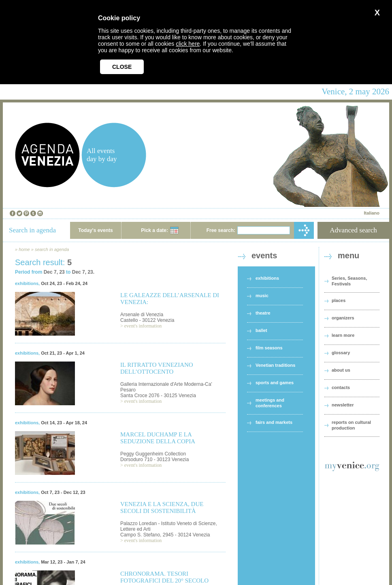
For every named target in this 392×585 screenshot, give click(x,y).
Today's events (95, 230)
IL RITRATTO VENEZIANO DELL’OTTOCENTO (157, 368)
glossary (341, 353)
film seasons (269, 348)
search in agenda (52, 249)
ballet (261, 330)
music (262, 296)
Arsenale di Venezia (142, 315)
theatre (263, 313)
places (339, 300)
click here (188, 44)
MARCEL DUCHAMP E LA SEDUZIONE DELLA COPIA (158, 438)
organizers (343, 318)
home (24, 249)
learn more (343, 335)
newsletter (343, 405)
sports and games (275, 383)
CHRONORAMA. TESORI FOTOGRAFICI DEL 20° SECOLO (164, 577)
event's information (143, 326)
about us (341, 370)
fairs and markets (274, 422)
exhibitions (27, 283)
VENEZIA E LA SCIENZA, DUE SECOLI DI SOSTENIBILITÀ (162, 507)
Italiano (372, 213)
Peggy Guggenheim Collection (153, 454)
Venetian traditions (275, 365)
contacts (341, 387)
